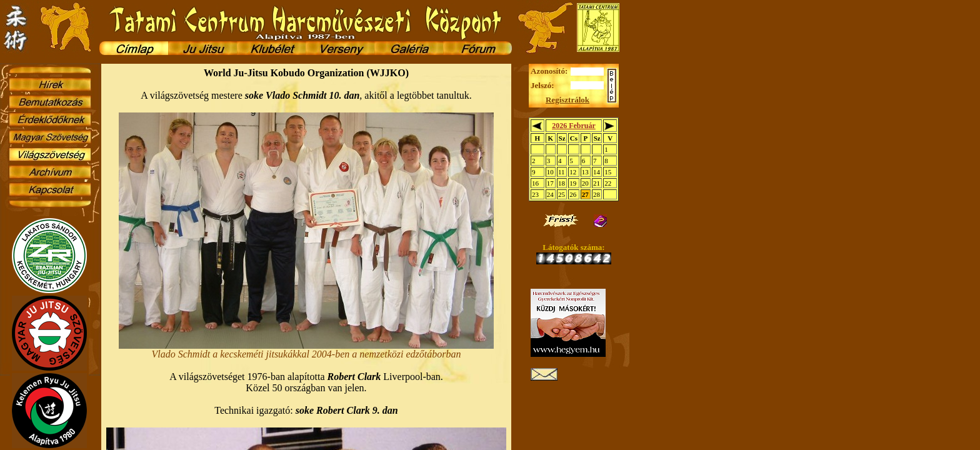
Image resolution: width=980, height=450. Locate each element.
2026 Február (574, 126)
